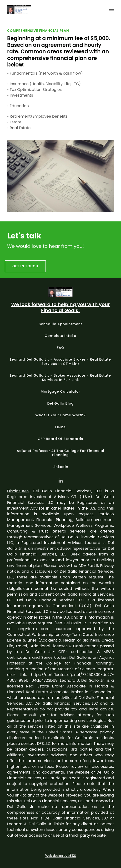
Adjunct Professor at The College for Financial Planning (60, 453)
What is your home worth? (60, 415)
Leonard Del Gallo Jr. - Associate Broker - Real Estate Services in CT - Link (60, 362)
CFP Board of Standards (61, 439)
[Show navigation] (110, 10)
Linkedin (60, 467)
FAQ (61, 348)
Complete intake (61, 336)
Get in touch (25, 272)
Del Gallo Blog (60, 403)
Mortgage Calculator (60, 391)
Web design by (60, 856)
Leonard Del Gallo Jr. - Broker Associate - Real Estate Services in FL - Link (60, 378)
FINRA (61, 427)
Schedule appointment (60, 324)
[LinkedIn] (60, 481)
